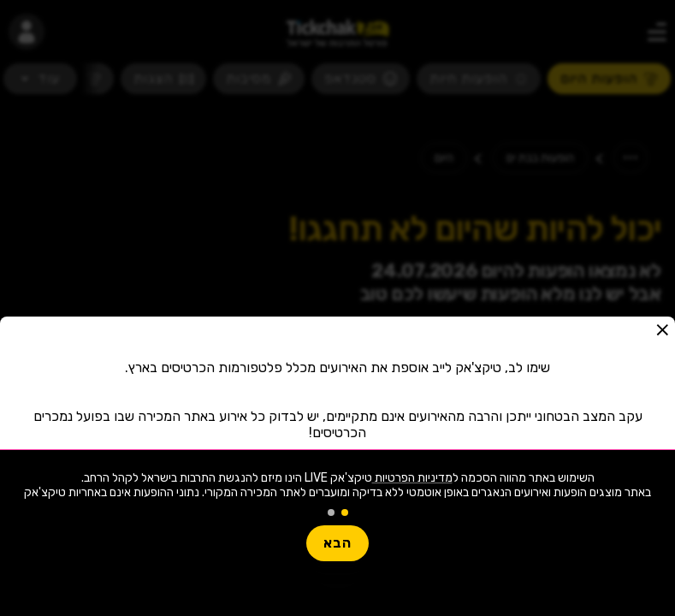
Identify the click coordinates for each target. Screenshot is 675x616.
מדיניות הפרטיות (412, 478)
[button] (662, 329)
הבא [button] (337, 543)
